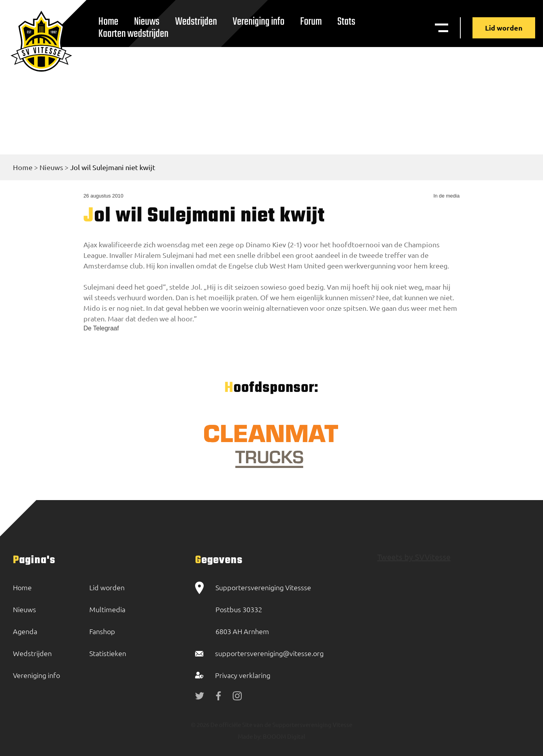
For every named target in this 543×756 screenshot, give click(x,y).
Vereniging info (259, 22)
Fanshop (102, 631)
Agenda (25, 631)
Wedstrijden (196, 22)
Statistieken (108, 653)
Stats (346, 22)
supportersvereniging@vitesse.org (269, 653)
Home (23, 167)
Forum (311, 22)
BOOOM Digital (283, 736)
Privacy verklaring (243, 675)
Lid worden (504, 28)
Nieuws (51, 167)
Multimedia (107, 609)
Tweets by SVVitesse (414, 557)
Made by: (250, 736)
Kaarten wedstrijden (133, 34)
